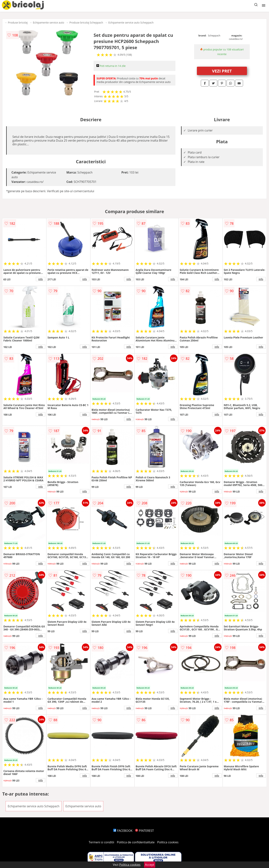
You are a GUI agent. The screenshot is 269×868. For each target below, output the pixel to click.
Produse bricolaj (18, 23)
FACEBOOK (123, 831)
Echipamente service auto (49, 23)
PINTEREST (144, 831)
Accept (150, 865)
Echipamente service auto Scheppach (131, 23)
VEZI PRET (222, 71)
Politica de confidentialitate (136, 842)
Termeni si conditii (102, 842)
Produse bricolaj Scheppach (86, 23)
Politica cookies (168, 842)
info (41, 279)
